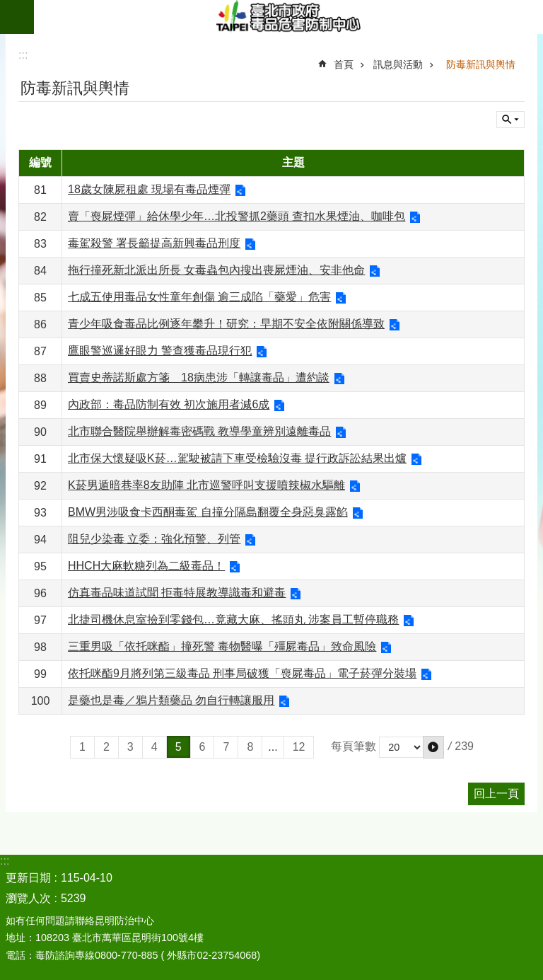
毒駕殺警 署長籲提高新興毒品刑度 (154, 243)
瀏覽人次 (28, 898)
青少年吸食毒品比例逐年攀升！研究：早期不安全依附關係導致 (226, 324)
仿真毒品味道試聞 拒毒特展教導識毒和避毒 (177, 593)
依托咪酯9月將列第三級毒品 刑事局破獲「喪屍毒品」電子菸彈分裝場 (242, 673)
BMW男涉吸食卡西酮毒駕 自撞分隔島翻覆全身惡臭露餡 (208, 512)
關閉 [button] (510, 120)
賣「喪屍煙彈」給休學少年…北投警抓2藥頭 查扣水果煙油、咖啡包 (237, 216)
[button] (433, 747)
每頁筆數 (354, 746)
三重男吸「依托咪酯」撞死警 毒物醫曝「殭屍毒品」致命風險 (222, 646)
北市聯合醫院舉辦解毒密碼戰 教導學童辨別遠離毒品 (199, 431)
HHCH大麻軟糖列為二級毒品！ (146, 566)
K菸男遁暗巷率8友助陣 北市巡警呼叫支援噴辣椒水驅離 (206, 485)
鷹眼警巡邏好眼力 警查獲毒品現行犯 (160, 351)
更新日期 (28, 878)
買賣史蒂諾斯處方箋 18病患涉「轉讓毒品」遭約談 (199, 377)
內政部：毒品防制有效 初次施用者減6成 (169, 404)
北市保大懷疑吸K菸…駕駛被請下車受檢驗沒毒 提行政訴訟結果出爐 (237, 458)
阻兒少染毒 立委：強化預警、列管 (154, 539)
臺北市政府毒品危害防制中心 (288, 17)
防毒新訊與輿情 (481, 64)
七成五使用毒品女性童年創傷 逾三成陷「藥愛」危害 (199, 297)
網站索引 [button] (17, 17)
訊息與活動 (398, 64)
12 (299, 747)
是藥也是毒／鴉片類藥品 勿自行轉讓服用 (171, 700)
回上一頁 (496, 794)
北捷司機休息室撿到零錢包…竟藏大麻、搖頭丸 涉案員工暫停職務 (233, 619)
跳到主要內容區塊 (7, 7)
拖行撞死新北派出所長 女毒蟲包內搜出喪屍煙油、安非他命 (216, 270)
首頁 (344, 64)
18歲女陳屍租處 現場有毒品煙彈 (149, 189)
